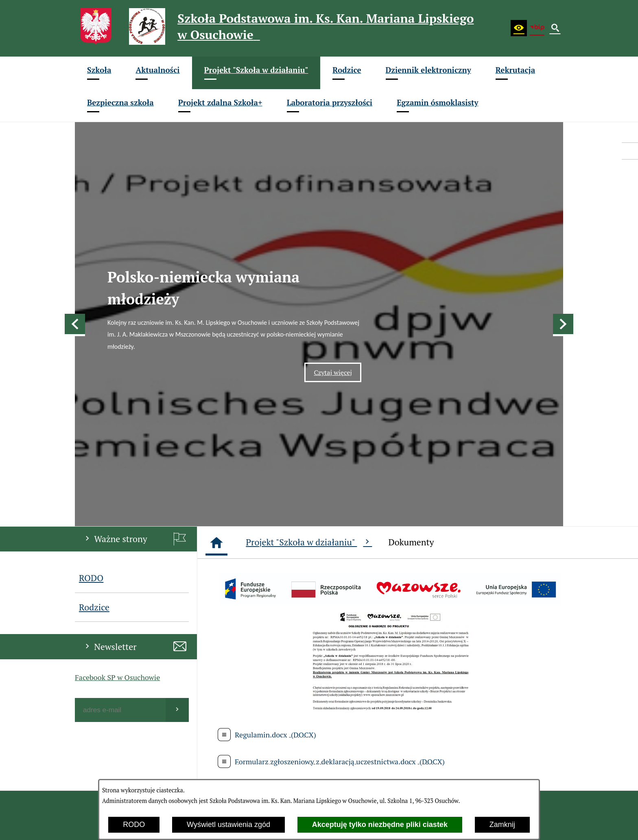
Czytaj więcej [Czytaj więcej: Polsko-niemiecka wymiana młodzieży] (338, 264)
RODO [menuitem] (91, 355)
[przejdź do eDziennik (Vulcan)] (630, 151)
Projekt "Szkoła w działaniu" (309, 319)
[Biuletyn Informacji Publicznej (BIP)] (537, 28)
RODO (134, 825)
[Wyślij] (177, 487)
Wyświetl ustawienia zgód (228, 825)
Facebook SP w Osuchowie (117, 455)
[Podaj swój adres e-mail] (120, 487)
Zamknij (502, 825)
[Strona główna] (216, 319)
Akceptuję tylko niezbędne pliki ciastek (380, 825)
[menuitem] (99, 73)
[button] (519, 28)
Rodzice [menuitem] (94, 385)
